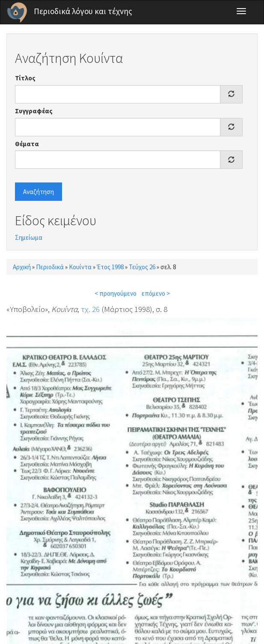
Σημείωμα (29, 237)
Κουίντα (80, 267)
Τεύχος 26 (142, 267)
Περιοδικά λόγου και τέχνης (83, 11)
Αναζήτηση (39, 192)
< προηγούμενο (116, 293)
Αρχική (22, 267)
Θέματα (27, 144)
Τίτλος (25, 78)
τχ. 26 (90, 309)
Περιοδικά (50, 267)
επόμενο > (156, 293)
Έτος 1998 (110, 267)
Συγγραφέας (34, 111)
